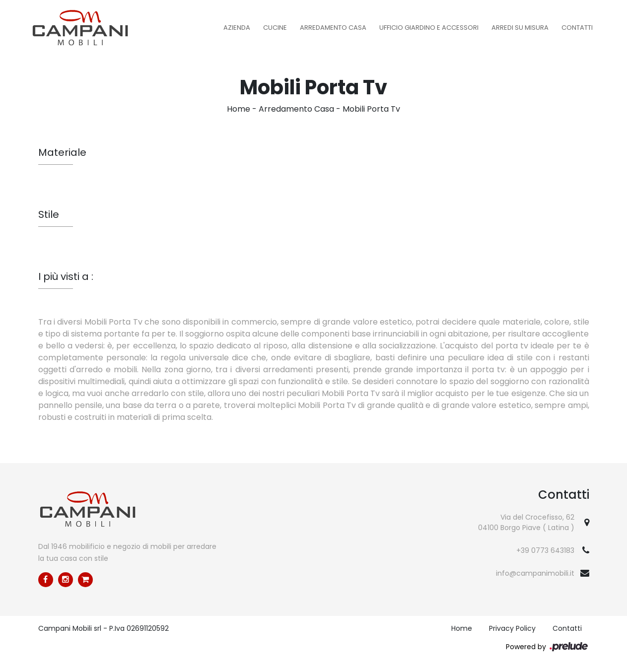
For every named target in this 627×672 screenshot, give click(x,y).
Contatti (577, 28)
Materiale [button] (62, 152)
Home (239, 109)
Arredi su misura (520, 28)
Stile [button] (49, 214)
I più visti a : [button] (66, 276)
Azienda (237, 28)
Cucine (275, 28)
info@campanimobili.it (535, 573)
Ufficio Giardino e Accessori (429, 28)
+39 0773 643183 (545, 550)
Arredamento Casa (333, 28)
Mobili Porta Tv (371, 109)
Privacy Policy (512, 628)
